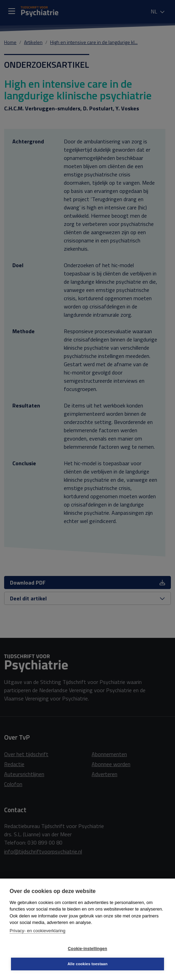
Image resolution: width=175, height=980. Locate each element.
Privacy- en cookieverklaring (38, 931)
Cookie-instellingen (87, 949)
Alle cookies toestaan (88, 964)
